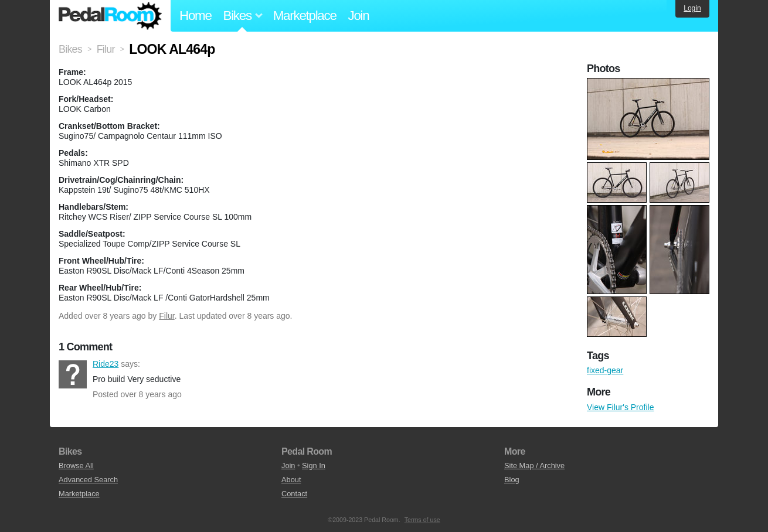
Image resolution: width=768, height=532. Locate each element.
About (291, 480)
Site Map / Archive (534, 465)
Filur (166, 316)
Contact (294, 494)
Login (692, 8)
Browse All (76, 465)
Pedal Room (110, 16)
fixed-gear (605, 370)
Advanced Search (88, 480)
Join (359, 16)
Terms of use (422, 520)
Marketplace (305, 16)
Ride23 (73, 374)
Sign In (314, 465)
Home (196, 16)
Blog (512, 480)
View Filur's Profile (620, 407)
